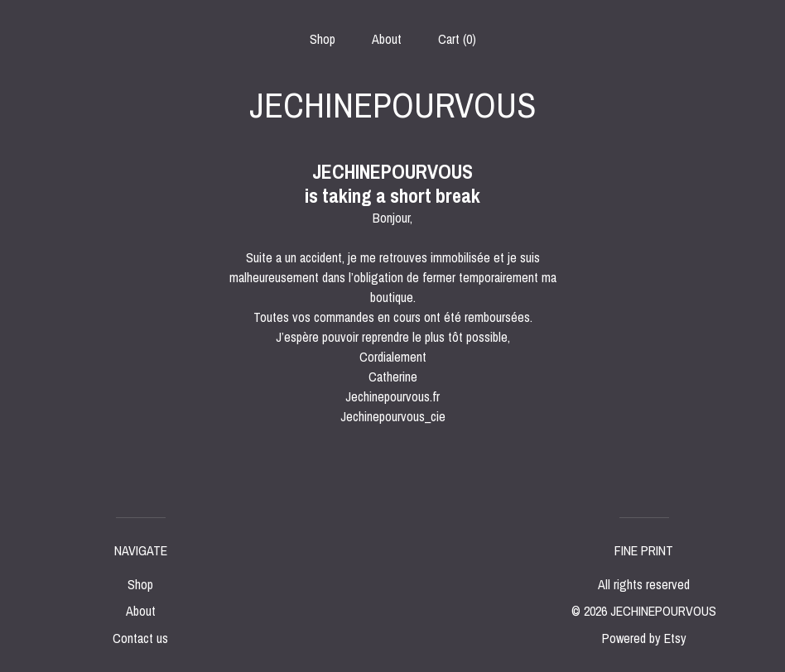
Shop (323, 39)
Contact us (140, 638)
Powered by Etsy (644, 638)
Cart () (457, 39)
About (387, 39)
